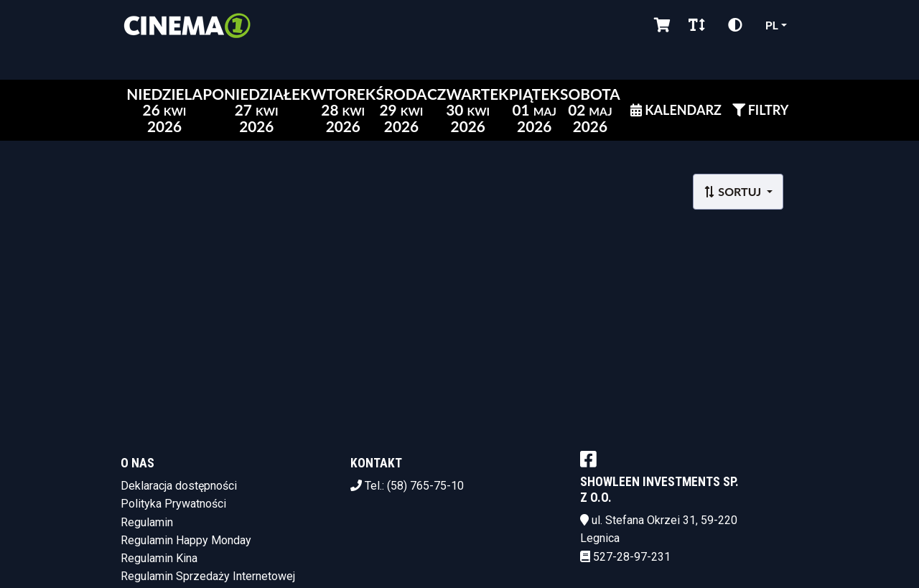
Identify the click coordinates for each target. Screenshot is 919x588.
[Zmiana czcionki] (697, 25)
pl (772, 25)
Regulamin (147, 522)
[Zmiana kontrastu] (735, 25)
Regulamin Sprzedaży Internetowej (208, 576)
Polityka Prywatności (173, 504)
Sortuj (733, 191)
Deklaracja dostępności (179, 486)
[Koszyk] (660, 25)
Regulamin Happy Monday (186, 540)
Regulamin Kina (159, 558)
